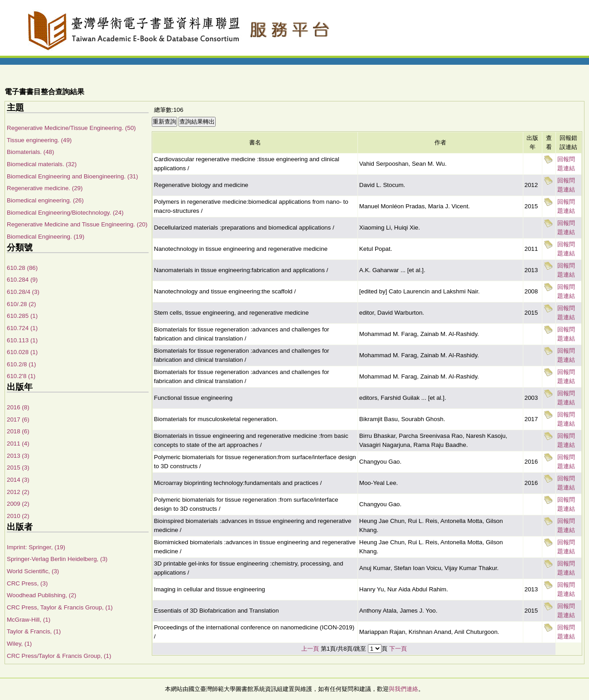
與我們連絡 (403, 689)
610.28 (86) (22, 268)
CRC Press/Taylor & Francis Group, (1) (59, 656)
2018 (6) (18, 431)
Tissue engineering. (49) (39, 140)
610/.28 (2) (21, 304)
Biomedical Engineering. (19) (46, 237)
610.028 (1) (22, 352)
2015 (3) (18, 467)
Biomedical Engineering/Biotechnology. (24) (65, 213)
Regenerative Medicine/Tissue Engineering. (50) (71, 128)
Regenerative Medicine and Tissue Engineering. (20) (77, 224)
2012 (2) (18, 492)
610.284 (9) (22, 280)
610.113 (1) (22, 340)
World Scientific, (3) (33, 571)
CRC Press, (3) (27, 583)
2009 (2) (18, 504)
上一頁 (310, 649)
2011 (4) (18, 443)
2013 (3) (18, 456)
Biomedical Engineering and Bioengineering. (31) (72, 176)
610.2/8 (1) (21, 364)
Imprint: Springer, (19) (36, 547)
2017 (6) (18, 420)
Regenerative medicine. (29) (45, 188)
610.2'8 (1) (21, 376)
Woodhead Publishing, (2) (41, 595)
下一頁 (398, 649)
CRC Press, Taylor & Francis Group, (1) (60, 607)
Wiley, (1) (19, 644)
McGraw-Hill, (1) (29, 620)
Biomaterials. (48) (30, 152)
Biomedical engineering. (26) (45, 200)
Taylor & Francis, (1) (34, 631)
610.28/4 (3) (23, 292)
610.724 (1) (22, 328)
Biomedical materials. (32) (42, 164)
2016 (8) (18, 407)
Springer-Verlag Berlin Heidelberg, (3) (57, 559)
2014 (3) (18, 480)
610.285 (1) (22, 316)
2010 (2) (18, 516)
